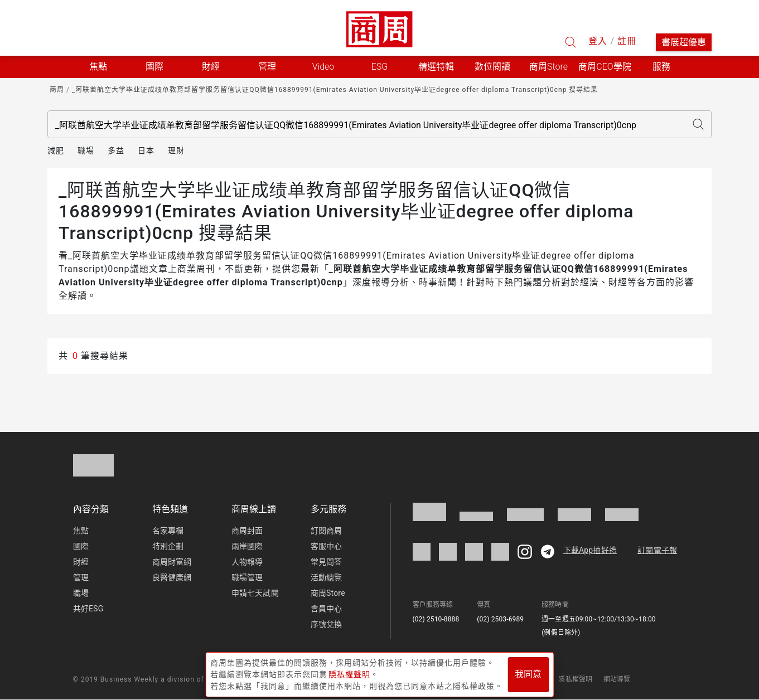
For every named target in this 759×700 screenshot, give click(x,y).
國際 (81, 546)
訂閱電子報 (657, 550)
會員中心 (327, 609)
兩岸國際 (247, 546)
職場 (86, 150)
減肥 (56, 150)
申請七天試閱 (255, 593)
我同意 (528, 673)
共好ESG (88, 609)
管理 (81, 577)
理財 (176, 150)
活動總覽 (327, 577)
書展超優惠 (684, 42)
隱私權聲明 (575, 679)
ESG (380, 67)
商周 (57, 90)
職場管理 (247, 577)
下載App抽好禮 (590, 550)
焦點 (81, 531)
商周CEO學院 (605, 67)
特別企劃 (168, 546)
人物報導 (247, 562)
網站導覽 (617, 679)
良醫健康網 (172, 577)
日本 (146, 150)
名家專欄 (168, 531)
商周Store (548, 67)
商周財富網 (172, 562)
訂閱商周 (327, 531)
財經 (81, 562)
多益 (116, 150)
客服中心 (327, 546)
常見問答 (327, 562)
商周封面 (247, 531)
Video (323, 67)
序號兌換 (327, 624)
